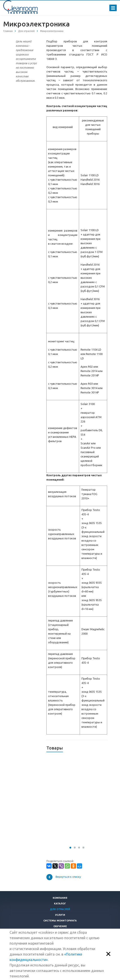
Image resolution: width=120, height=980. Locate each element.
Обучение (60, 926)
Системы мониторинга (60, 921)
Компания (60, 898)
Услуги (60, 915)
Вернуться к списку (64, 877)
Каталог (60, 904)
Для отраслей (60, 909)
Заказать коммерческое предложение (62, 833)
